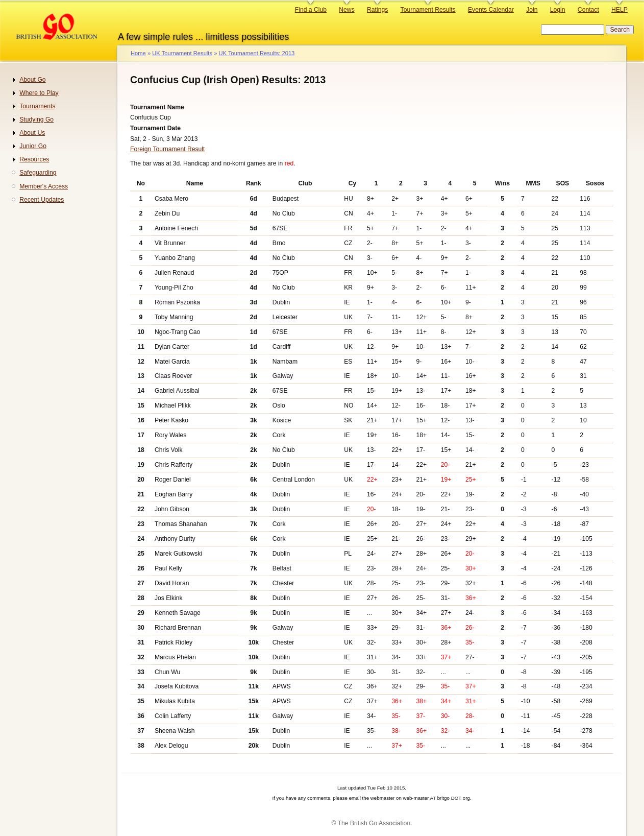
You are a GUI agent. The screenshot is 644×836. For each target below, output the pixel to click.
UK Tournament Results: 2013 (256, 53)
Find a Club (311, 10)
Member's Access (44, 186)
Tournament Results (428, 10)
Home (138, 53)
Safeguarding (38, 173)
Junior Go (33, 146)
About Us (32, 133)
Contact (588, 10)
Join (532, 10)
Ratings (377, 10)
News (346, 10)
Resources (34, 159)
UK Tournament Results (182, 53)
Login (558, 10)
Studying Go (36, 120)
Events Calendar (491, 10)
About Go (32, 80)
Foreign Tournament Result (167, 149)
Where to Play (39, 93)
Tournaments (37, 106)
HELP (620, 10)
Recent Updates (42, 200)
